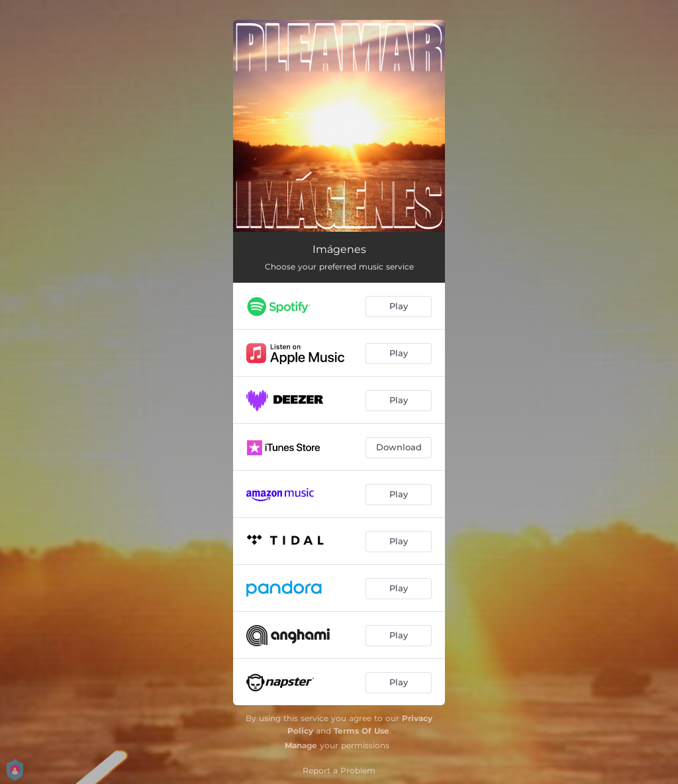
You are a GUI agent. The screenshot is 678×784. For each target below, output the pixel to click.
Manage (301, 745)
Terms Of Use (362, 731)
